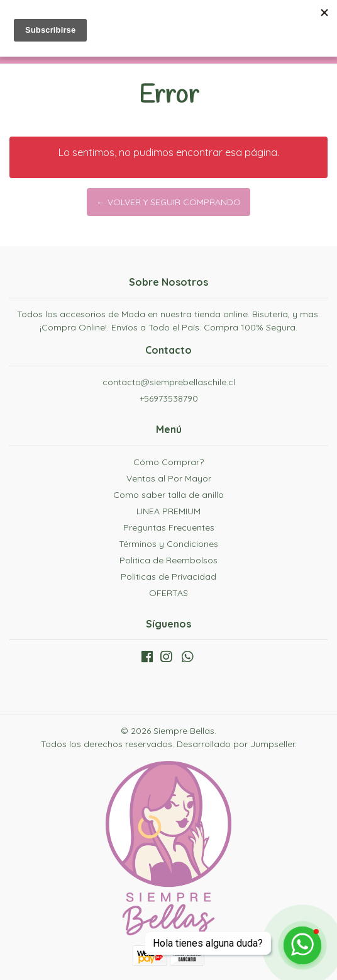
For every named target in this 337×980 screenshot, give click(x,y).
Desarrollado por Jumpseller (236, 744)
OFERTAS (168, 593)
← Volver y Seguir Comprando (168, 202)
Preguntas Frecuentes (169, 527)
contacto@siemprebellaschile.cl (169, 382)
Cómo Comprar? (168, 462)
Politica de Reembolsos (168, 560)
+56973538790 (169, 398)
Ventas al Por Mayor (169, 478)
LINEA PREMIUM (168, 511)
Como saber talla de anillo (168, 495)
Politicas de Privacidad (168, 577)
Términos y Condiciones (168, 544)
